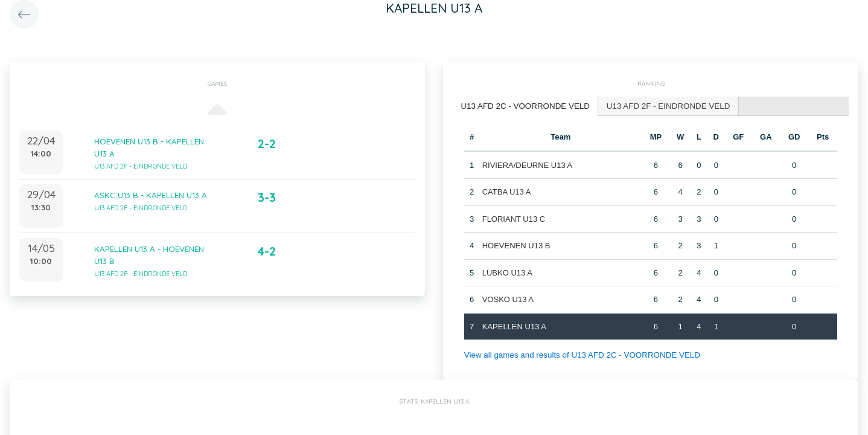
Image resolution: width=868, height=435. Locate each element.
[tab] (523, 106)
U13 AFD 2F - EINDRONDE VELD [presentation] (662, 105)
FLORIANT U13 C (513, 218)
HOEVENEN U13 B (516, 245)
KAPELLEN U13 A (514, 325)
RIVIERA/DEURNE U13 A (527, 164)
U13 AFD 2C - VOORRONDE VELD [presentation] (523, 105)
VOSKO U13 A (507, 299)
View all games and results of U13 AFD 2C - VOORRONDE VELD (578, 354)
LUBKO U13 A (507, 272)
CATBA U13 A (506, 191)
